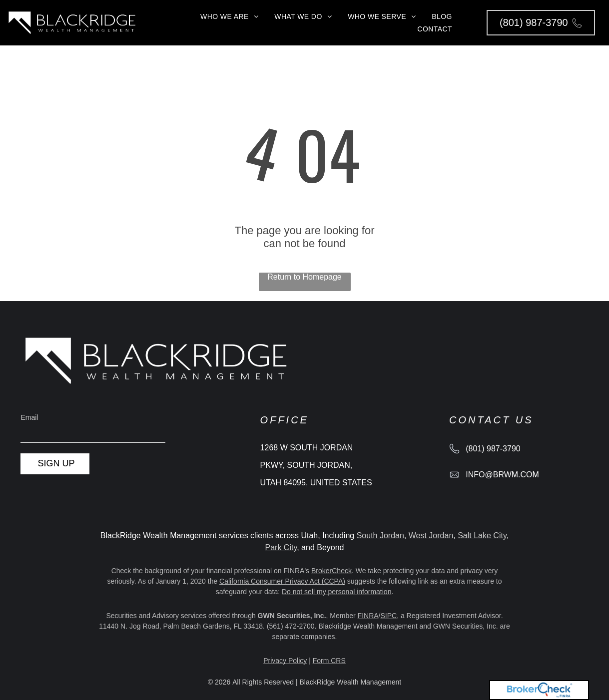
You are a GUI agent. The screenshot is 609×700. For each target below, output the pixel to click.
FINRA (368, 616)
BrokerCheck (331, 571)
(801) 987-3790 (493, 449)
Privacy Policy (285, 661)
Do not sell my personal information (336, 592)
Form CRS (329, 661)
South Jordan (380, 535)
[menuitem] (229, 16)
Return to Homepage (304, 277)
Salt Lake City (482, 535)
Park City (281, 547)
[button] (541, 23)
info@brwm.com (502, 475)
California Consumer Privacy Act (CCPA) (282, 581)
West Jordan (431, 535)
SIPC (388, 616)
